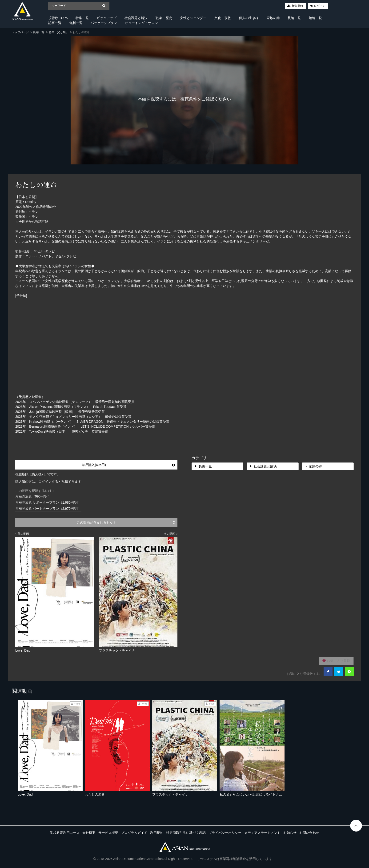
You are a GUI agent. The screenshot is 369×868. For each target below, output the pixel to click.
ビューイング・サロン (141, 23)
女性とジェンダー (193, 18)
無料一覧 (76, 23)
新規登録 (297, 6)
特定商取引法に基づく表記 (186, 833)
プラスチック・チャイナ (170, 794)
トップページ (20, 32)
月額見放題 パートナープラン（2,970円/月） (48, 509)
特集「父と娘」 (59, 32)
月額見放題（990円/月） (33, 496)
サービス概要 (108, 833)
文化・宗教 (223, 18)
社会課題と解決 (136, 18)
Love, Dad (25, 794)
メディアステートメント (262, 833)
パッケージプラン (104, 23)
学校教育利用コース (65, 833)
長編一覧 (294, 18)
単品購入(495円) (128, 465)
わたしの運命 (95, 794)
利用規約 (157, 833)
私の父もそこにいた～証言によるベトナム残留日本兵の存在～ (266, 794)
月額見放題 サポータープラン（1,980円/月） (48, 502)
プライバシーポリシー (225, 833)
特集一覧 (82, 18)
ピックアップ (107, 18)
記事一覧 (55, 23)
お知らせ (290, 833)
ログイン (320, 6)
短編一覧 (315, 18)
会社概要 (89, 833)
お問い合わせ (309, 833)
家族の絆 (273, 18)
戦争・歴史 (164, 18)
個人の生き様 (249, 18)
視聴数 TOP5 (58, 18)
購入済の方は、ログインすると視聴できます (48, 482)
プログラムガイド (134, 833)
